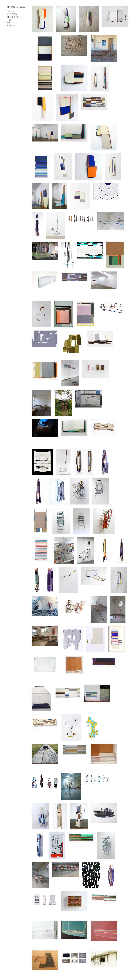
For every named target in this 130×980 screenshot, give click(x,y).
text (10, 20)
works (11, 11)
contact (12, 26)
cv (9, 23)
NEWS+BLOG (13, 17)
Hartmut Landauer (17, 7)
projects (12, 14)
